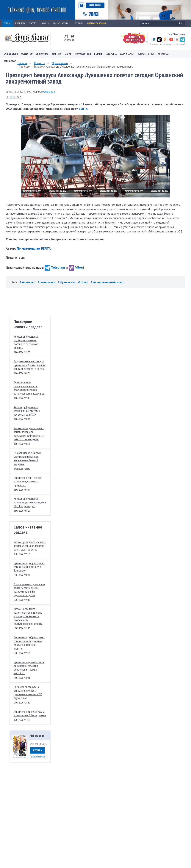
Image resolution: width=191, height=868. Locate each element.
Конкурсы (163, 54)
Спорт (68, 54)
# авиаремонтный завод (108, 282)
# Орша (84, 282)
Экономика (42, 54)
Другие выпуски (37, 756)
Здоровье (112, 54)
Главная (22, 63)
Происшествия (83, 54)
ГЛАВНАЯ (8, 23)
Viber (76, 267)
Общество (27, 54)
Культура (56, 54)
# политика (28, 282)
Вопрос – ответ (146, 54)
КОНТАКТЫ (79, 23)
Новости (40, 63)
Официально (11, 54)
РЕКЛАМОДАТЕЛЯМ (62, 23)
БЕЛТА (83, 109)
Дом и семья (127, 54)
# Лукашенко (67, 282)
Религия (99, 54)
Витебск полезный (97, 23)
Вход (170, 34)
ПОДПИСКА (20, 23)
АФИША (45, 23)
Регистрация (180, 34)
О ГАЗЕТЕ (34, 23)
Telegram (55, 267)
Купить (37, 750)
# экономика (47, 282)
